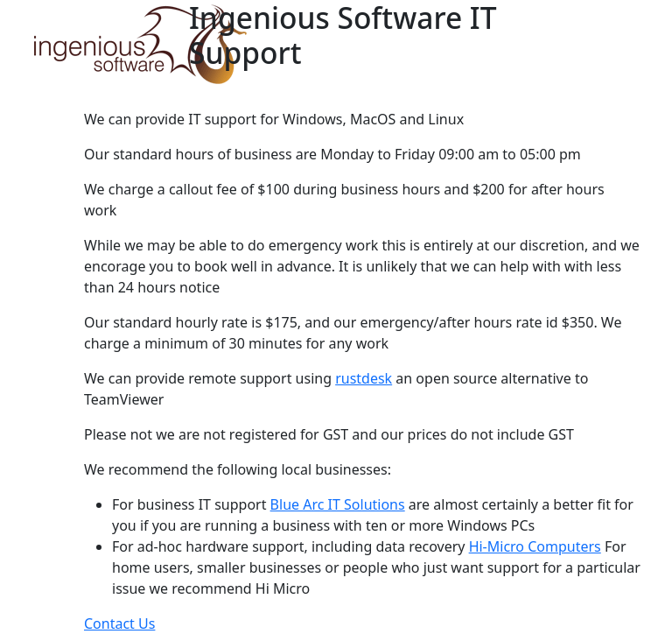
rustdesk (364, 378)
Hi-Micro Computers (535, 546)
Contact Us (119, 623)
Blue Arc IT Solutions (338, 504)
